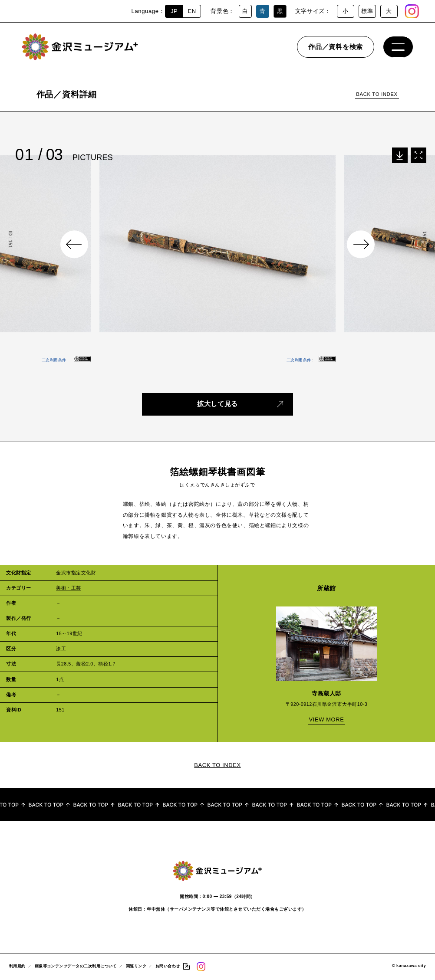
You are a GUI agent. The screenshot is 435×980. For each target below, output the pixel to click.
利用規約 (17, 967)
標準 (367, 11)
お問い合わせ (168, 967)
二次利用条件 (54, 360)
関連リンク (136, 967)
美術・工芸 (69, 585)
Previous (74, 244)
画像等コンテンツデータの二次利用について (76, 967)
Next (361, 244)
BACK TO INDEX (377, 94)
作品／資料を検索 (336, 50)
